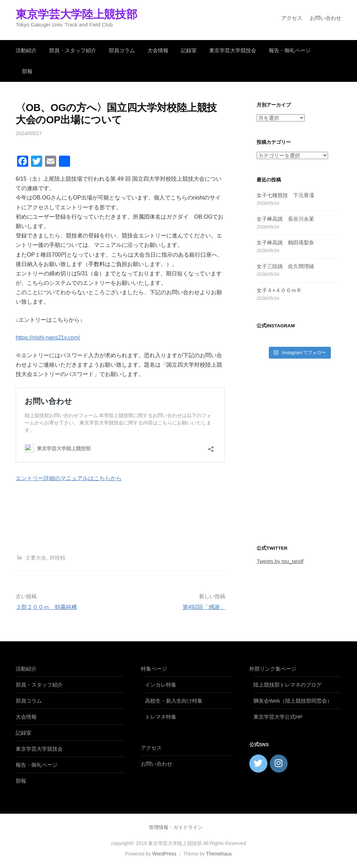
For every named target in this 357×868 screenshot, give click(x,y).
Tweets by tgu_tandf (280, 561)
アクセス (292, 18)
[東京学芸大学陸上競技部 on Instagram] (279, 764)
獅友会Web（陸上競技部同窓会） (293, 701)
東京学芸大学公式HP (278, 717)
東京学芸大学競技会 (233, 50)
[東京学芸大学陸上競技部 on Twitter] (258, 764)
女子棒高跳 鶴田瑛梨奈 (285, 243)
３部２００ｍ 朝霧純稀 (46, 607)
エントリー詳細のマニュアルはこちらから (69, 478)
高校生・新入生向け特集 (174, 701)
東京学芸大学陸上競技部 (76, 14)
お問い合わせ (326, 18)
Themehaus (219, 854)
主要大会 (36, 558)
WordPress (164, 854)
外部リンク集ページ (273, 669)
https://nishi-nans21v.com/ (48, 338)
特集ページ (154, 669)
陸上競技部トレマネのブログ (287, 685)
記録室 (189, 50)
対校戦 (57, 558)
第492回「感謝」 (204, 607)
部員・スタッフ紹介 (73, 50)
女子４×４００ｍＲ (279, 290)
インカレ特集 (161, 685)
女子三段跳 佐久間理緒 (285, 266)
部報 (27, 71)
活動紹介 (26, 50)
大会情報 (158, 50)
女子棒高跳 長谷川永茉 (285, 219)
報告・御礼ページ (290, 50)
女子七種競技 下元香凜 (285, 195)
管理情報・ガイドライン (176, 827)
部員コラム (122, 50)
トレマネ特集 (161, 717)
